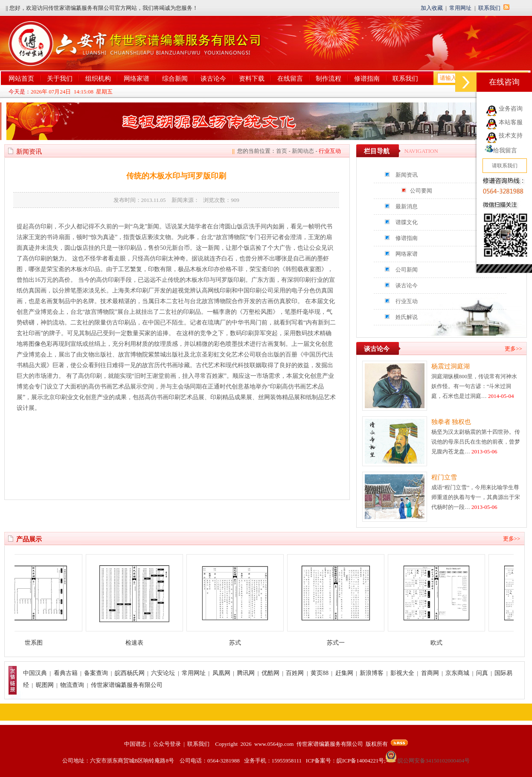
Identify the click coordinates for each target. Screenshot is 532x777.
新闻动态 (303, 151)
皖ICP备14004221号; (361, 761)
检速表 (140, 643)
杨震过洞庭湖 (451, 366)
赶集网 (344, 673)
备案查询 (96, 673)
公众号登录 (167, 744)
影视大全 (402, 673)
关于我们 (60, 79)
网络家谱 (137, 79)
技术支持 (511, 136)
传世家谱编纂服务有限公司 (127, 685)
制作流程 (329, 79)
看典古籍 (66, 673)
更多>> (513, 349)
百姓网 (295, 673)
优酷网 (270, 673)
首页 (282, 151)
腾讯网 (246, 673)
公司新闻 (407, 270)
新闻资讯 (407, 175)
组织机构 (98, 79)
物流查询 (72, 685)
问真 (482, 673)
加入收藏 (432, 8)
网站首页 (21, 79)
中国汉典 (35, 673)
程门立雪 (444, 477)
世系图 (39, 643)
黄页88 (320, 673)
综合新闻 (175, 79)
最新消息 (407, 206)
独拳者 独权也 (451, 422)
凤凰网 (221, 673)
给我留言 (501, 150)
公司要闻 (421, 191)
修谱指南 (367, 79)
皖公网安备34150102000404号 (428, 761)
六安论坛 (163, 673)
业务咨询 (511, 109)
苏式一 (341, 643)
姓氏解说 (407, 317)
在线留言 (290, 79)
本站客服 (511, 122)
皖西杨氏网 (130, 673)
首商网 (430, 673)
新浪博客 (372, 673)
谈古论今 (213, 79)
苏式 (240, 643)
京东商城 (457, 673)
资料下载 (252, 79)
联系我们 (489, 8)
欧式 (442, 643)
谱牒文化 (407, 222)
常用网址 (460, 8)
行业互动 (407, 301)
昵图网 (45, 685)
